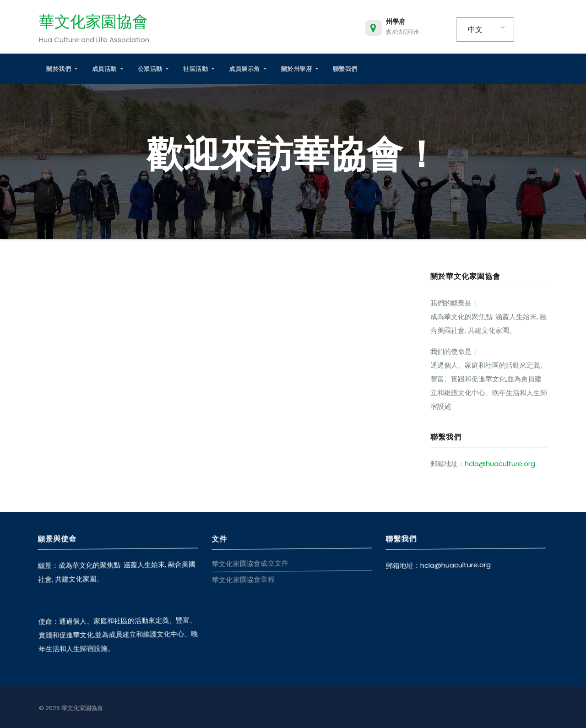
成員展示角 (247, 69)
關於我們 (62, 69)
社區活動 (199, 69)
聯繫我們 (345, 69)
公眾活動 (153, 69)
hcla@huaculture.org (500, 464)
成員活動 (108, 69)
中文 (475, 30)
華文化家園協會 (93, 22)
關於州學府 (300, 69)
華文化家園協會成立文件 (250, 563)
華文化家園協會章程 (242, 579)
